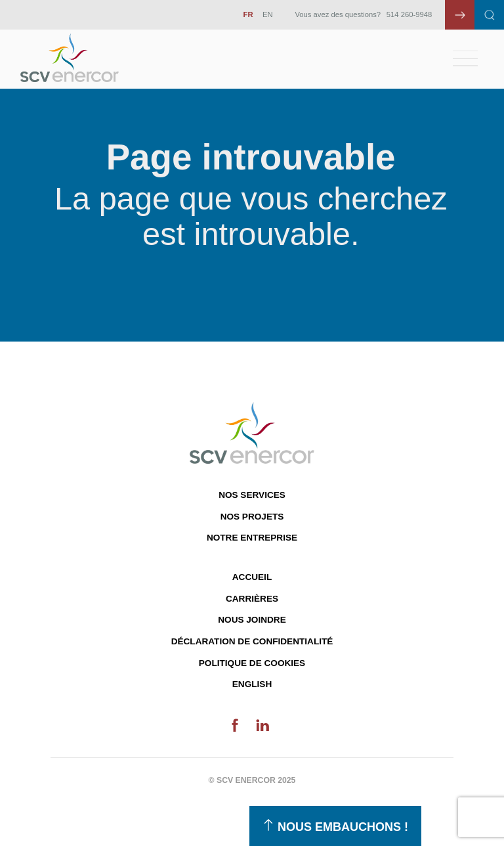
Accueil (252, 577)
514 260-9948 (409, 14)
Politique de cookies (252, 663)
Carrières (252, 599)
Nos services (252, 495)
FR (248, 14)
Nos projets (252, 517)
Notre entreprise (252, 538)
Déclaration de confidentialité (252, 641)
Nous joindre (252, 620)
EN (268, 14)
